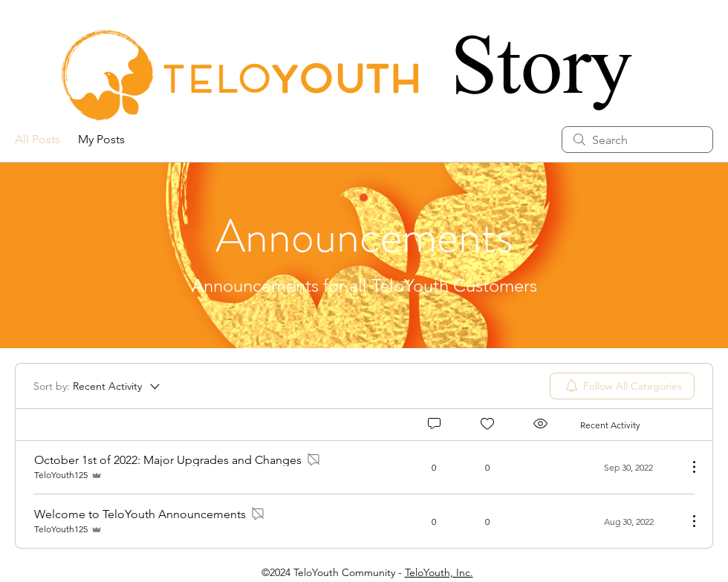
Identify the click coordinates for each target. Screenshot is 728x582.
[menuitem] (622, 386)
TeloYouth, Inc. (439, 572)
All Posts (38, 139)
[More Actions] (686, 467)
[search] (637, 140)
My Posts (101, 139)
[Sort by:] (98, 386)
